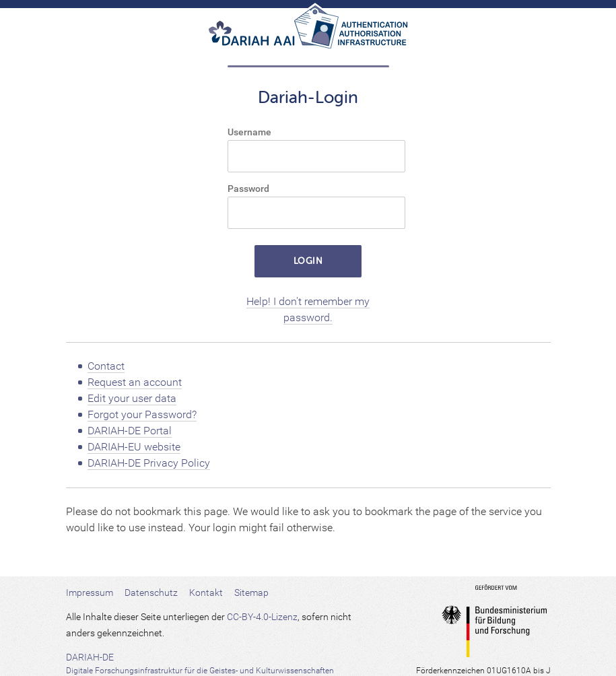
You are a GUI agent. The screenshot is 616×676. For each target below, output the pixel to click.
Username (249, 132)
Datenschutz (151, 593)
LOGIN (308, 261)
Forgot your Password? (142, 414)
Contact (106, 366)
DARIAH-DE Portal (130, 431)
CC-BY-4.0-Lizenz (262, 617)
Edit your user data (132, 398)
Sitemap (251, 593)
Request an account (135, 382)
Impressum (90, 593)
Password (248, 189)
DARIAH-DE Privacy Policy (149, 463)
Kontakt (206, 593)
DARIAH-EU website (134, 447)
